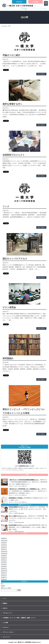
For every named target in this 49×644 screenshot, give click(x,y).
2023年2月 (4, 566)
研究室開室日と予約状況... (16, 498)
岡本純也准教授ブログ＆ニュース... (19, 507)
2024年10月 (4, 553)
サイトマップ (6, 637)
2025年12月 (4, 540)
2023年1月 (4, 569)
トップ (4, 599)
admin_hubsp (21, 513)
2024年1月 (4, 560)
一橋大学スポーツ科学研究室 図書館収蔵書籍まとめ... (24, 480)
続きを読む (41, 74)
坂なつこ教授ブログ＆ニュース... (18, 516)
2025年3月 (4, 547)
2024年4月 (4, 558)
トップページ (4, 26)
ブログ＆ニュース (7, 613)
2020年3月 (4, 579)
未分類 (3, 586)
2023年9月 (4, 562)
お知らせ (5, 608)
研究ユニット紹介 (6, 588)
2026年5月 (4, 538)
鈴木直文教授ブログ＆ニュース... (18, 525)
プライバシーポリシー (9, 632)
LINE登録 (35, 2)
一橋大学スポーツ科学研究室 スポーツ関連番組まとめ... (24, 489)
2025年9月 (4, 543)
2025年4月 (4, 545)
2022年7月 (4, 573)
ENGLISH (19, 2)
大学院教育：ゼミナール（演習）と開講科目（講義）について (19, 618)
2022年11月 (4, 571)
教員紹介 (5, 603)
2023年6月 (4, 564)
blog (2, 584)
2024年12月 (4, 551)
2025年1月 (4, 549)
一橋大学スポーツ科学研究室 (24, 642)
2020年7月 (4, 577)
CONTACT (6, 627)
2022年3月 (4, 575)
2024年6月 (4, 556)
